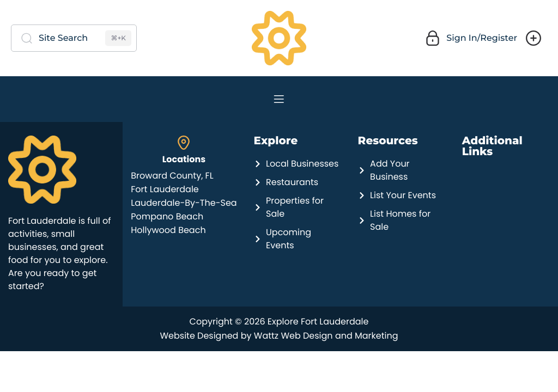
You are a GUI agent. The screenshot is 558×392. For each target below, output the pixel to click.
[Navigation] (279, 99)
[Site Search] (74, 38)
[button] (469, 38)
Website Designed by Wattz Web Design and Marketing (279, 336)
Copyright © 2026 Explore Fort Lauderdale (279, 321)
